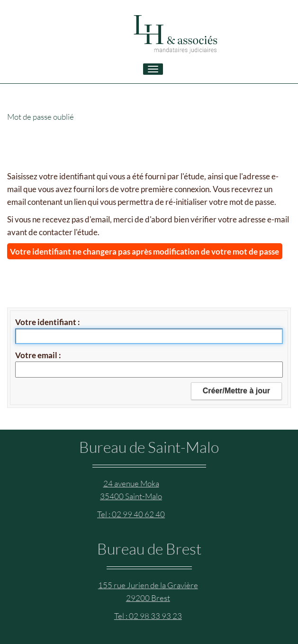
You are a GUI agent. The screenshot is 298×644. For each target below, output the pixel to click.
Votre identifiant (46, 322)
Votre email (37, 355)
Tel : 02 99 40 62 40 (131, 514)
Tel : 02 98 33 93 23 (148, 616)
